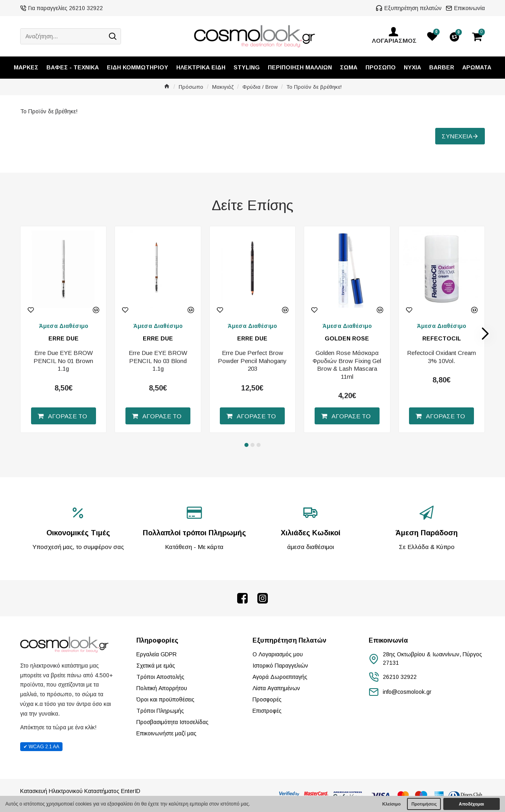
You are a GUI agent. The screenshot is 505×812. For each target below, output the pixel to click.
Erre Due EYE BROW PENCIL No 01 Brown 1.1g (63, 361)
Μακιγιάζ (223, 87)
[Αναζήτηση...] (63, 36)
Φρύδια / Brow (260, 87)
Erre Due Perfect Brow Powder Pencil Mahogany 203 (252, 361)
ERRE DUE (64, 338)
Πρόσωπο (191, 87)
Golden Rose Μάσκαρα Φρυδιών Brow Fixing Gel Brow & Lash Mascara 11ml (347, 365)
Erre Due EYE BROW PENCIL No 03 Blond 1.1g (158, 361)
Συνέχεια (457, 136)
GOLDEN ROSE (347, 338)
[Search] (113, 36)
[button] (485, 334)
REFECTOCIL (442, 338)
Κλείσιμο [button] (392, 804)
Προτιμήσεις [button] (424, 804)
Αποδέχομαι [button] (472, 804)
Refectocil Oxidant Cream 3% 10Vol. (441, 357)
